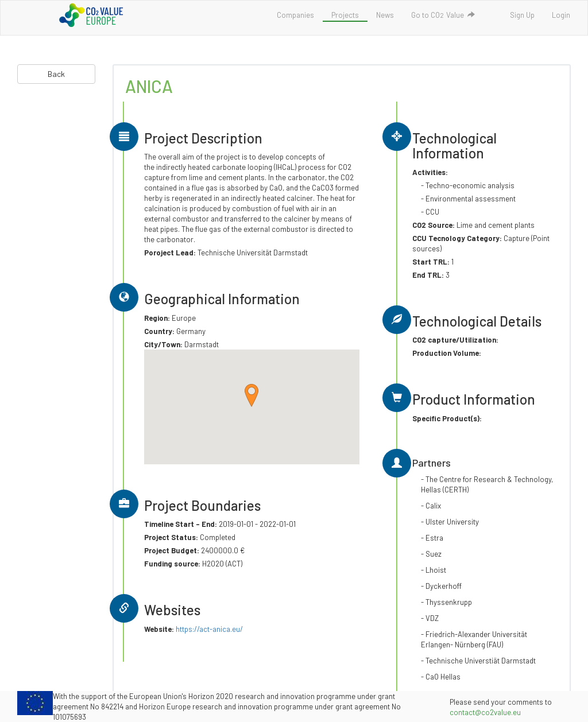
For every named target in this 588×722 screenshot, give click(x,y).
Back (56, 74)
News (385, 15)
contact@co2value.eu (485, 712)
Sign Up (522, 15)
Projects (345, 15)
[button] (252, 395)
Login (561, 15)
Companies (295, 15)
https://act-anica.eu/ (209, 629)
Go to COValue (443, 15)
